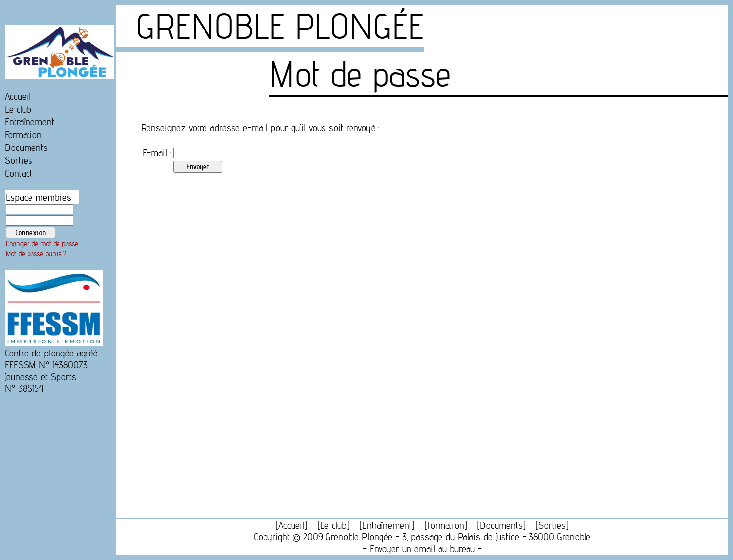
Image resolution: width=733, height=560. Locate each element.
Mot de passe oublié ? (36, 254)
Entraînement (29, 122)
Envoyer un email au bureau (422, 549)
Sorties (19, 160)
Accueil (18, 96)
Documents (26, 147)
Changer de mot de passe (42, 244)
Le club (18, 109)
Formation (23, 135)
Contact (19, 173)
